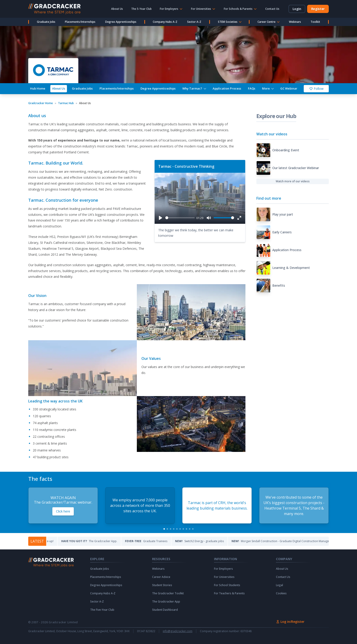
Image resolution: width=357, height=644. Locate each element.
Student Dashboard (165, 610)
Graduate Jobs (46, 22)
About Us (117, 9)
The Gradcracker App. (112, 541)
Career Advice (161, 577)
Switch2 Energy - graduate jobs (222, 541)
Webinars (295, 22)
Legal (279, 585)
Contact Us (272, 9)
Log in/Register (290, 622)
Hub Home (38, 88)
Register (318, 9)
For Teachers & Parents (229, 593)
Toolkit (315, 22)
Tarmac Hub (66, 103)
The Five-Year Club (102, 610)
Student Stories (162, 585)
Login (297, 9)
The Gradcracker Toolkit (168, 593)
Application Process (227, 88)
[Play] (161, 218)
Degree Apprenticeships (121, 22)
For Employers (223, 569)
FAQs (252, 88)
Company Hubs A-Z (165, 22)
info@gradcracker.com (178, 631)
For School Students (227, 585)
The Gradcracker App (166, 602)
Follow (316, 89)
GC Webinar (289, 88)
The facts (40, 479)
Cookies (281, 593)
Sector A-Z (194, 22)
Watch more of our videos (293, 181)
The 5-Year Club (141, 9)
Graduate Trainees (168, 541)
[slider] (180, 218)
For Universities (224, 577)
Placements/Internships (80, 22)
